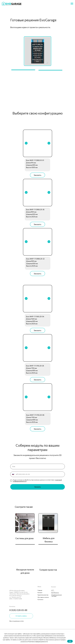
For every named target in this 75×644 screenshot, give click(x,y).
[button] (37, 175)
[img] (10, 625)
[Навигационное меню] (72, 4)
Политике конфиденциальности (38, 642)
